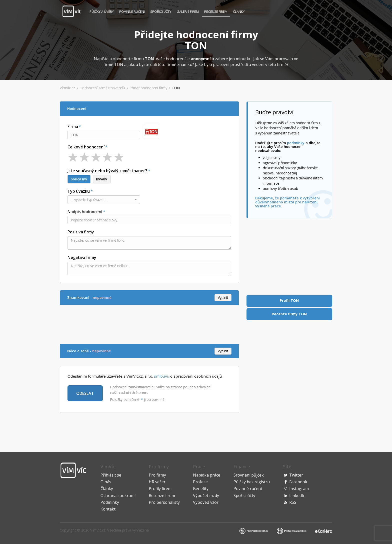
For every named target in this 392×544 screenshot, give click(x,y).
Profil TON (289, 300)
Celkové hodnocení (86, 147)
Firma (73, 126)
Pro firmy (157, 475)
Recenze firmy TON (289, 314)
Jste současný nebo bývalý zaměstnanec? (107, 171)
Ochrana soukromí (118, 496)
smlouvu (162, 376)
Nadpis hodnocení (85, 212)
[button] (104, 200)
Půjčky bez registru (252, 482)
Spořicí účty (161, 11)
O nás (106, 482)
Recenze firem (216, 11)
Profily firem (160, 489)
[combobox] (104, 135)
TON (176, 88)
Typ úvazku (79, 191)
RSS (293, 502)
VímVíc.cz (67, 88)
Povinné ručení (132, 11)
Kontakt (108, 509)
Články (239, 11)
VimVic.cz (98, 530)
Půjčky (102, 11)
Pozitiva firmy (81, 232)
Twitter (296, 475)
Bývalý (102, 179)
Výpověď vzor (206, 502)
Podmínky (110, 502)
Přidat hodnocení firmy (148, 88)
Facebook (298, 482)
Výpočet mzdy (206, 496)
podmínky (296, 143)
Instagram (299, 489)
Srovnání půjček (249, 475)
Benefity (201, 489)
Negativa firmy (82, 257)
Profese (200, 482)
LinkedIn (297, 496)
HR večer (157, 482)
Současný (79, 179)
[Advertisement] (151, 324)
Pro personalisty (164, 502)
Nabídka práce (207, 475)
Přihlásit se (111, 475)
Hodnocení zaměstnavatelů (102, 88)
